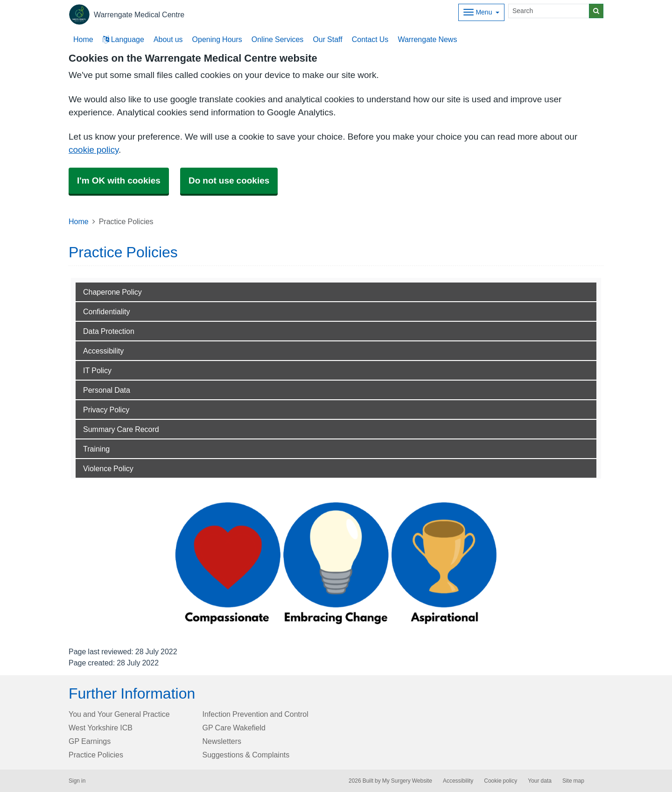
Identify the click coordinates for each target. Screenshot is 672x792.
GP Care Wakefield (234, 728)
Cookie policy (500, 781)
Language (123, 39)
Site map (573, 781)
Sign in (77, 781)
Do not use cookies (229, 180)
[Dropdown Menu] (481, 12)
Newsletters (222, 741)
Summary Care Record (121, 429)
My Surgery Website (407, 781)
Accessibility (103, 351)
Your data (540, 781)
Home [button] (83, 39)
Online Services (278, 39)
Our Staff (327, 39)
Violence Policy (108, 468)
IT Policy (97, 370)
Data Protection (109, 331)
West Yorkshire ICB (101, 728)
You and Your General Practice (119, 714)
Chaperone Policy (112, 292)
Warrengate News (427, 39)
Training (96, 449)
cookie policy (94, 150)
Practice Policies (96, 755)
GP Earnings (90, 741)
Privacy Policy (106, 410)
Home (79, 221)
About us (168, 39)
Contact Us (370, 39)
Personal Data (107, 390)
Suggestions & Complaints (246, 755)
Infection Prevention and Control (255, 714)
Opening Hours (217, 39)
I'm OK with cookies (119, 180)
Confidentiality (107, 311)
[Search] (549, 11)
